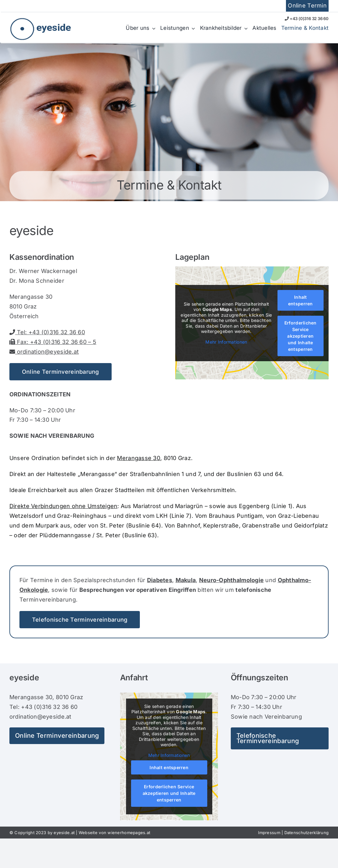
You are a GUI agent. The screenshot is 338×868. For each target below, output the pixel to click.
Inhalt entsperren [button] (301, 300)
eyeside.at (64, 833)
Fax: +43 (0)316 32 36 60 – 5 (53, 342)
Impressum (269, 833)
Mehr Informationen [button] (227, 342)
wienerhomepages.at (129, 833)
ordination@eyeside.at (44, 352)
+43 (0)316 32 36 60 (307, 19)
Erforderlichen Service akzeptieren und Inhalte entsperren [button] (301, 336)
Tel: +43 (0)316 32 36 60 (47, 332)
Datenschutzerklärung (306, 833)
